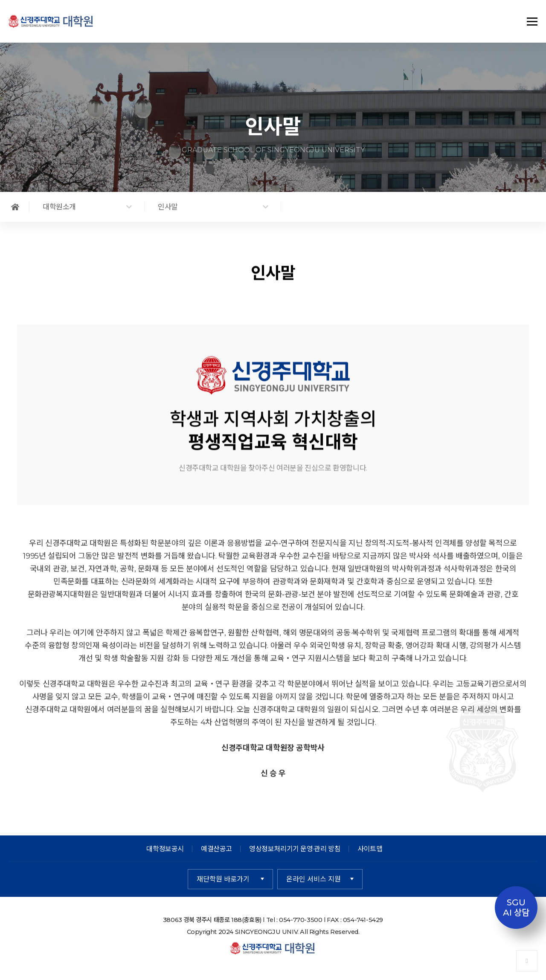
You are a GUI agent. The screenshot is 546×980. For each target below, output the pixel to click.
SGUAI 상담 (516, 908)
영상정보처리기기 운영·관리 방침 (295, 849)
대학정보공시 (165, 849)
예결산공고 (216, 849)
